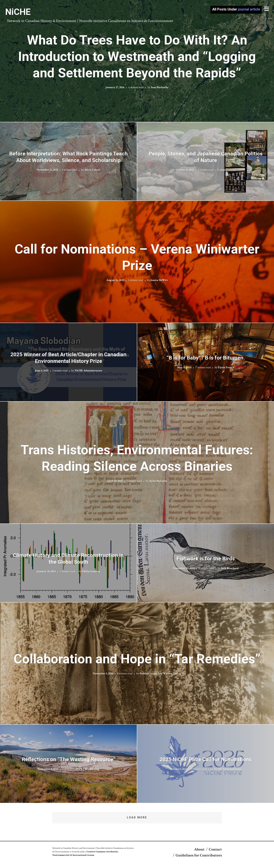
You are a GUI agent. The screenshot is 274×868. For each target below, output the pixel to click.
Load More (137, 818)
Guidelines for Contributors (199, 855)
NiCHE (18, 12)
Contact (215, 849)
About (199, 849)
